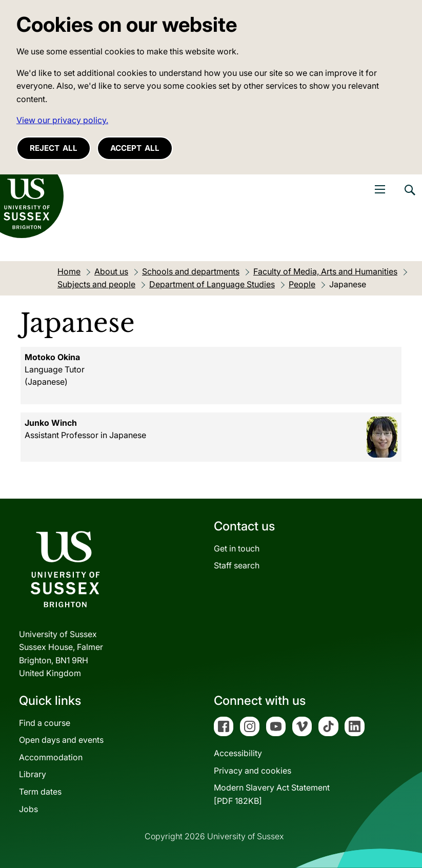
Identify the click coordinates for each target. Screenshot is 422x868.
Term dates (40, 792)
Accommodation (51, 757)
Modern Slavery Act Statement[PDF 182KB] (272, 794)
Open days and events (61, 740)
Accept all (135, 148)
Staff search (237, 565)
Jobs (28, 809)
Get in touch (237, 548)
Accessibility (238, 753)
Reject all (54, 148)
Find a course (45, 723)
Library (33, 774)
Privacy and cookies (253, 771)
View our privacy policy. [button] (62, 120)
